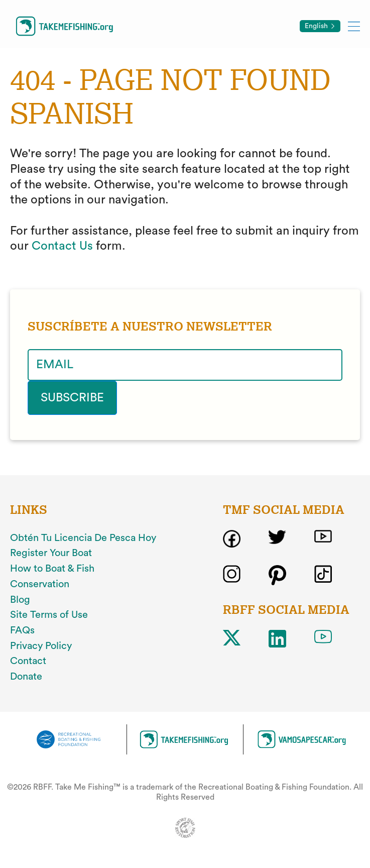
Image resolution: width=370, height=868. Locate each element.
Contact (28, 661)
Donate (26, 677)
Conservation (40, 584)
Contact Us (62, 246)
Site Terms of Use (49, 615)
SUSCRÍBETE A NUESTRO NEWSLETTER (150, 327)
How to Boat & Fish (52, 569)
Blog (20, 600)
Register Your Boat (51, 553)
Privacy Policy (41, 646)
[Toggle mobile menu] (354, 26)
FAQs (22, 630)
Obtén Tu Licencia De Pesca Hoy (83, 538)
